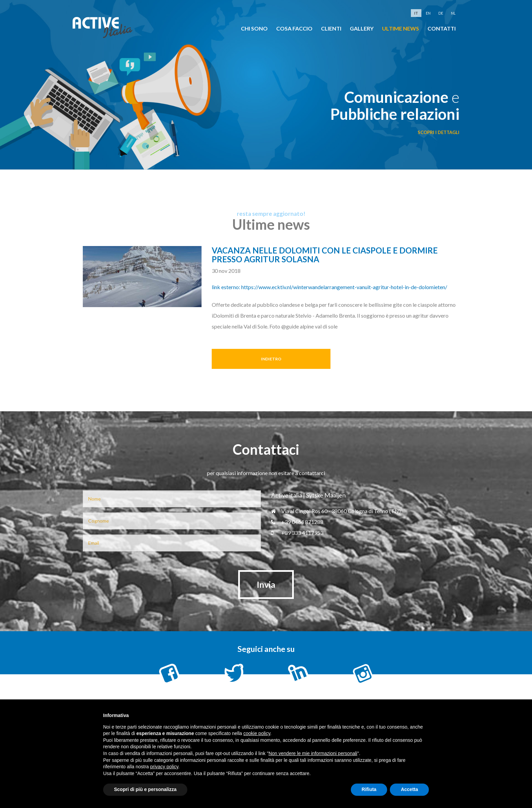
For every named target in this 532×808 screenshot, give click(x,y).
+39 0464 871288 (297, 522)
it (416, 13)
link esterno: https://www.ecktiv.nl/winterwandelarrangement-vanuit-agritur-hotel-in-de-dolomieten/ (329, 287)
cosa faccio (294, 28)
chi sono (254, 28)
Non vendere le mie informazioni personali (313, 753)
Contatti (442, 28)
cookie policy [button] (257, 733)
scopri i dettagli (439, 132)
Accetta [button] (409, 789)
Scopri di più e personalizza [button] (145, 789)
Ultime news (401, 28)
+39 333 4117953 (297, 533)
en (428, 13)
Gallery (362, 28)
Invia (266, 584)
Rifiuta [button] (369, 789)
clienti (331, 28)
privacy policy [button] (164, 767)
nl (453, 13)
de (441, 13)
